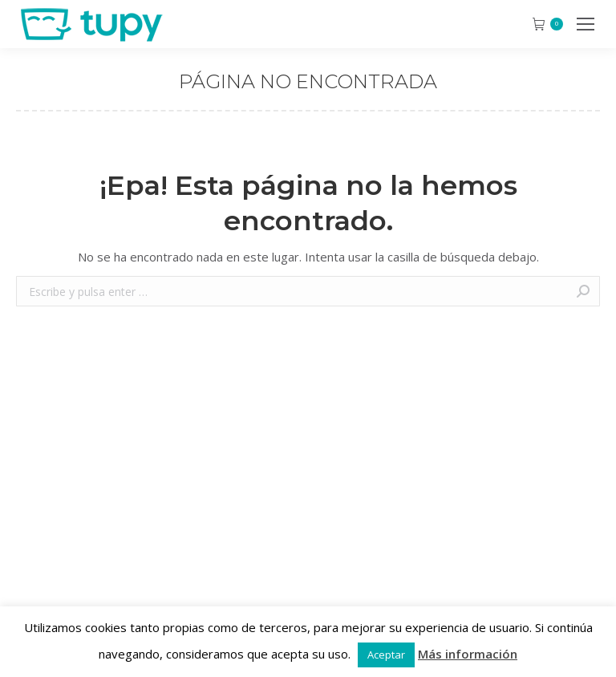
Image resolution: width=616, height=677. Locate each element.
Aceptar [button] (386, 655)
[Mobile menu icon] (586, 24)
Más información (468, 654)
